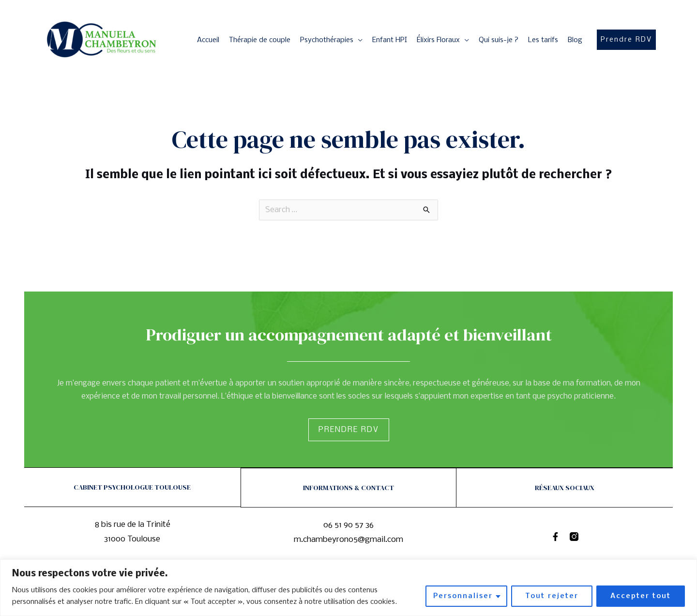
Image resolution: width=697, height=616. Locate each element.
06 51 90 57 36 (348, 525)
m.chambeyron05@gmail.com (348, 539)
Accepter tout (641, 596)
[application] (358, 40)
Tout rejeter (552, 596)
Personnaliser (463, 596)
